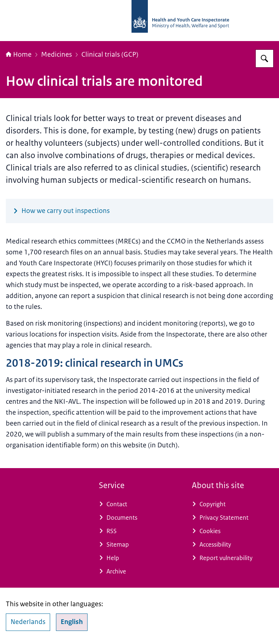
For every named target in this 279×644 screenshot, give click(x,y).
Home (19, 55)
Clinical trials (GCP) (110, 55)
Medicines (56, 55)
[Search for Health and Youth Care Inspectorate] (264, 59)
